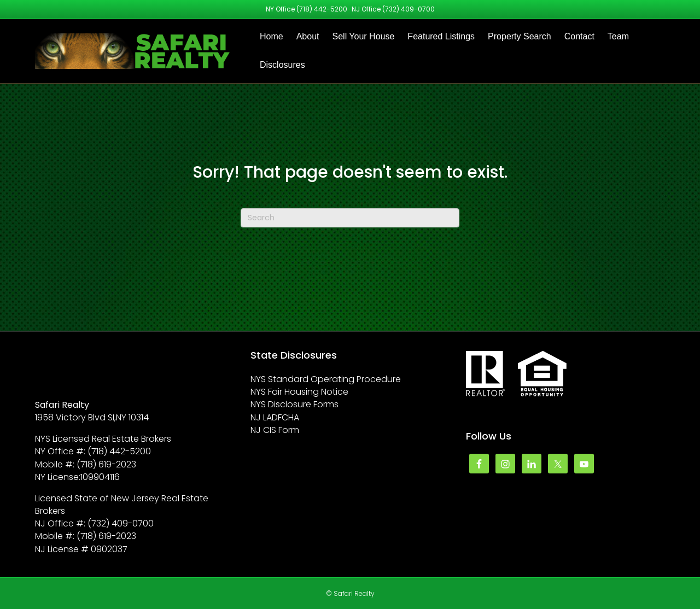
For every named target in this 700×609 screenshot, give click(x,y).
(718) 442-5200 (322, 9)
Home (272, 36)
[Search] (350, 218)
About (308, 36)
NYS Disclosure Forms (294, 404)
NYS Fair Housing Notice (299, 392)
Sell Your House (364, 36)
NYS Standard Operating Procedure (326, 379)
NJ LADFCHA (275, 417)
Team (618, 36)
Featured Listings (441, 36)
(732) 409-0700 (409, 9)
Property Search (520, 36)
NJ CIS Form (275, 430)
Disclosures (282, 65)
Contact (579, 36)
